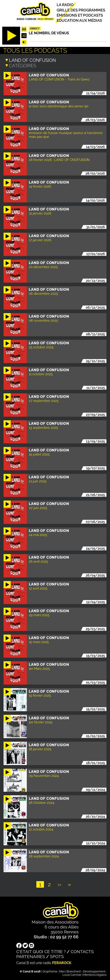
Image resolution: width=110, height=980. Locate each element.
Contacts (82, 951)
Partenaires (31, 956)
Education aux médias (79, 21)
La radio (65, 5)
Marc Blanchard (70, 971)
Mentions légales (95, 975)
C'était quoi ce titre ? (41, 951)
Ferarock (62, 963)
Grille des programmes (81, 10)
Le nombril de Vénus (49, 33)
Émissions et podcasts (80, 15)
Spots (57, 956)
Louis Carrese (72, 975)
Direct (35, 28)
